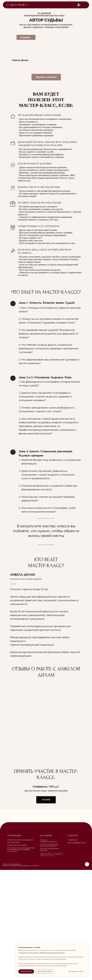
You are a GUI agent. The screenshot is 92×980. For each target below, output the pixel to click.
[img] (17, 5)
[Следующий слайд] (83, 834)
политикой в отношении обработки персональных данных (42, 953)
